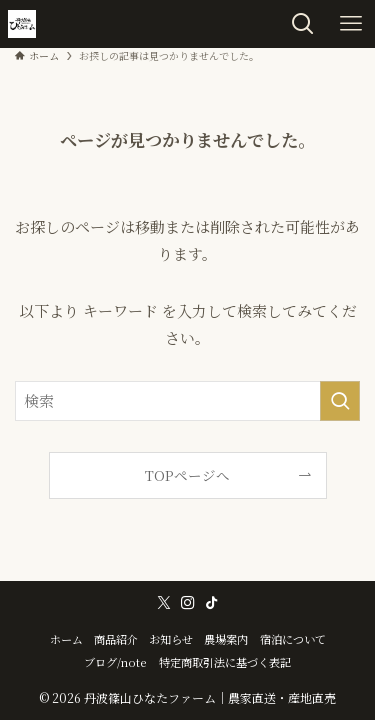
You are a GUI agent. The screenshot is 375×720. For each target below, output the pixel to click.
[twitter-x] (164, 603)
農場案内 (226, 639)
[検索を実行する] (340, 401)
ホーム (66, 639)
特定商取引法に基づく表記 (225, 662)
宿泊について (293, 639)
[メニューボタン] (351, 24)
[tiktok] (212, 603)
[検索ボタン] (303, 24)
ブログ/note (115, 662)
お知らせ (171, 639)
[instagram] (188, 603)
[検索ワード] (187, 401)
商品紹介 (116, 639)
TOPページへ (187, 475)
